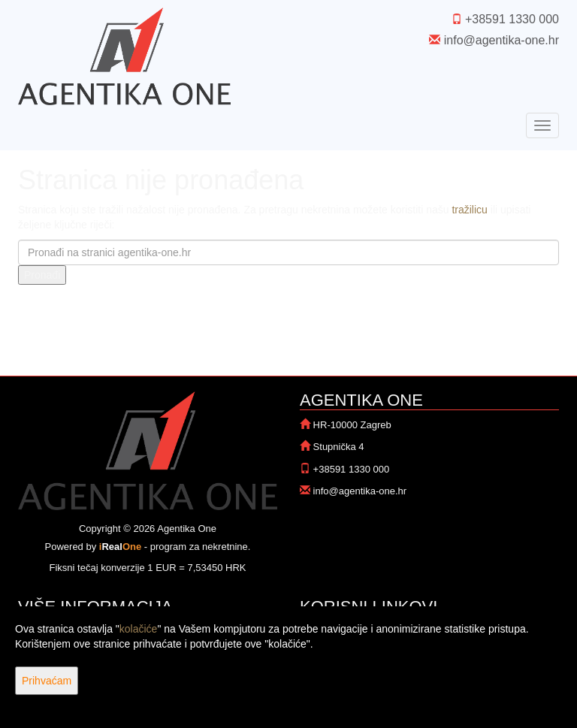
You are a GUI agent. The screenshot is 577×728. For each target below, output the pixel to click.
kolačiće (139, 629)
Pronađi (42, 275)
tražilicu (469, 210)
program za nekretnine (199, 547)
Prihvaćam (47, 681)
